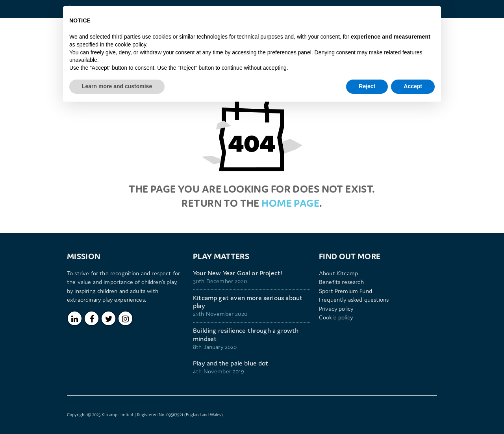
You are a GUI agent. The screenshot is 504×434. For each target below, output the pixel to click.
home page (290, 203)
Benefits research (341, 282)
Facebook (92, 318)
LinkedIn (75, 318)
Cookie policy (336, 317)
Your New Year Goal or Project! (237, 273)
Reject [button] (367, 86)
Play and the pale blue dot (231, 363)
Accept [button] (413, 86)
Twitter (108, 318)
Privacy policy (336, 309)
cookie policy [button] (131, 45)
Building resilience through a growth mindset (246, 335)
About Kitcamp (338, 273)
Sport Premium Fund (346, 291)
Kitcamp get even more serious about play (248, 302)
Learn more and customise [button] (117, 86)
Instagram (125, 318)
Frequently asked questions (354, 300)
